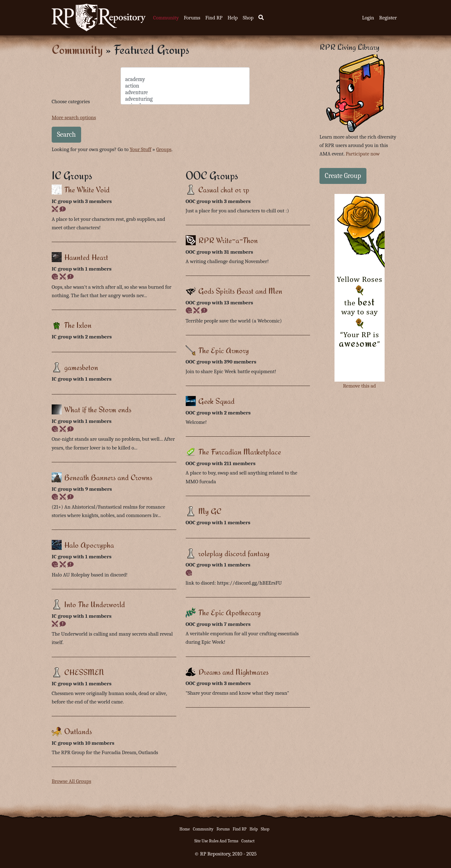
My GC (210, 511)
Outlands (78, 731)
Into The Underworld (95, 604)
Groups (164, 149)
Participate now (363, 154)
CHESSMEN (84, 672)
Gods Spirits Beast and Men (240, 291)
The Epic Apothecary (230, 612)
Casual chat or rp (224, 189)
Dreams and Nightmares (233, 672)
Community (166, 18)
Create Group (343, 176)
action (185, 86)
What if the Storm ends (98, 409)
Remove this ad (359, 386)
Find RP (214, 18)
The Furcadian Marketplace (240, 452)
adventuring (185, 99)
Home (185, 829)
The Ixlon (78, 325)
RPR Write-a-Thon (228, 240)
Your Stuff (140, 149)
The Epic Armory (224, 350)
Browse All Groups (71, 781)
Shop (248, 18)
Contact (248, 841)
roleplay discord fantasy (234, 553)
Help (233, 18)
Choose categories (71, 102)
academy (185, 79)
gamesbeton (81, 367)
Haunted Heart (86, 257)
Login (368, 18)
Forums (192, 18)
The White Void (87, 189)
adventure (185, 92)
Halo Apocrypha (89, 545)
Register (388, 18)
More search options (74, 117)
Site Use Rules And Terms (216, 841)
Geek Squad (216, 401)
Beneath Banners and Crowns (108, 477)
